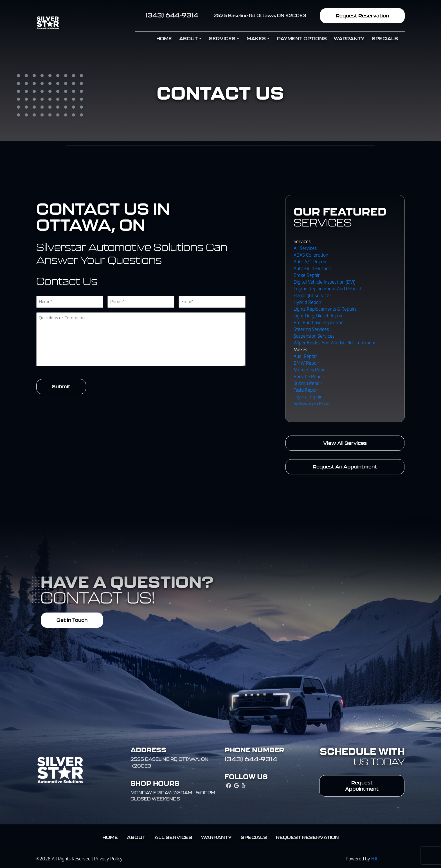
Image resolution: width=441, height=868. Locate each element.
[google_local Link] (236, 786)
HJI (374, 859)
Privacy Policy (108, 859)
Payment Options (302, 38)
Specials (385, 38)
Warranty (349, 38)
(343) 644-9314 (172, 15)
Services (222, 38)
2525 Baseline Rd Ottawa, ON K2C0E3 (260, 15)
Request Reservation (362, 16)
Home (164, 38)
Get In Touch (72, 620)
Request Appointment (362, 786)
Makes (256, 38)
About (188, 38)
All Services (173, 837)
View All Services (345, 443)
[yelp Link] (244, 786)
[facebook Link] (229, 786)
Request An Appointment (345, 467)
